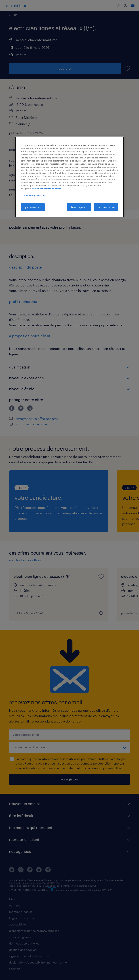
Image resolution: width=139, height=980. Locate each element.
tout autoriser (106, 207)
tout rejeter (79, 207)
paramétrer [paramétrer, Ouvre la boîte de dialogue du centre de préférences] (33, 207)
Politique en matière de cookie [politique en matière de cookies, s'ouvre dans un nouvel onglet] (46, 189)
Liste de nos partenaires (34, 195)
